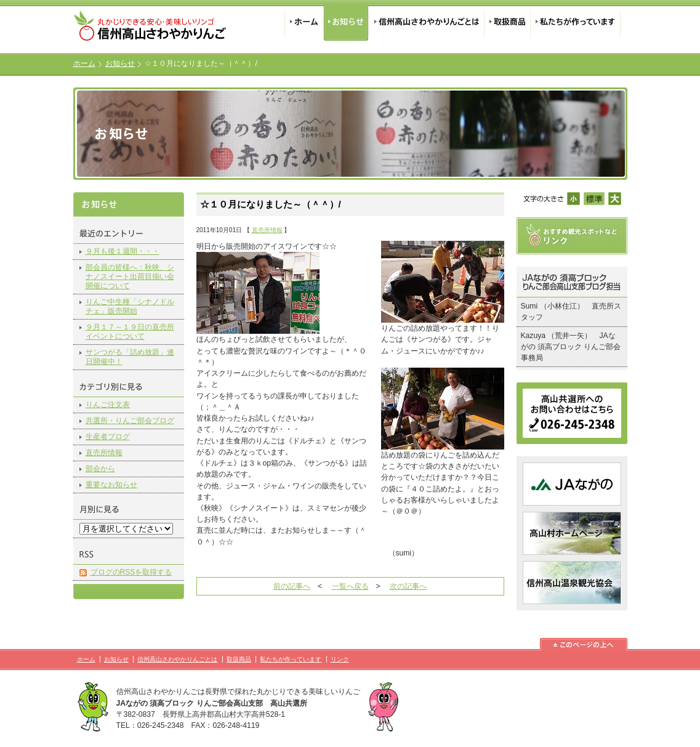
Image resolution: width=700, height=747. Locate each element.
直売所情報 (104, 453)
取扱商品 (507, 20)
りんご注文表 (108, 405)
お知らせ (346, 20)
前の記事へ (292, 586)
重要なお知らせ (111, 485)
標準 (593, 199)
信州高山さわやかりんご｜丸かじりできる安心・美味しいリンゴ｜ (152, 30)
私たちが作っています (575, 20)
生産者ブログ (108, 437)
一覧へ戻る (350, 586)
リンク (340, 659)
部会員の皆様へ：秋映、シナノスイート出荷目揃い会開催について (130, 277)
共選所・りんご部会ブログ (130, 421)
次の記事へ (408, 586)
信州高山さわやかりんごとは (427, 20)
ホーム (304, 20)
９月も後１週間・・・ (123, 251)
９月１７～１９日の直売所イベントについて (130, 332)
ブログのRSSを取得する (131, 572)
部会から (100, 469)
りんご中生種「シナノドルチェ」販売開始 (130, 306)
